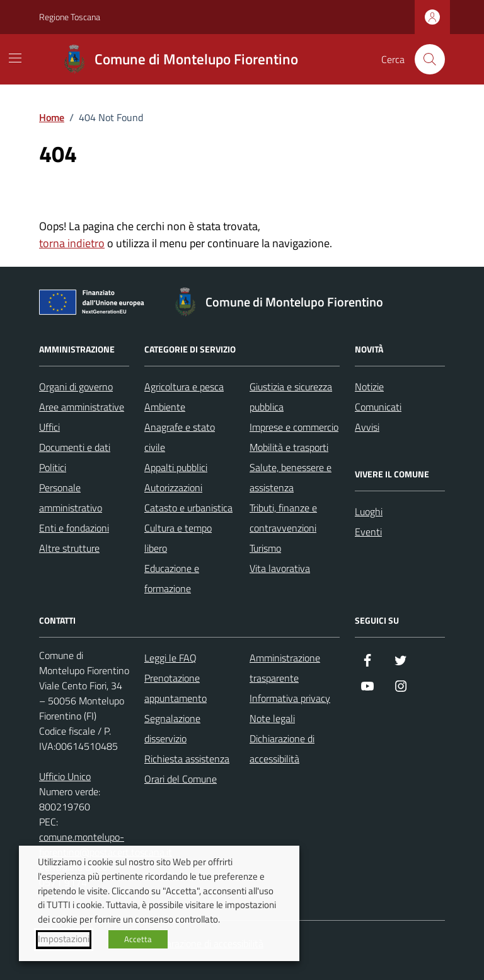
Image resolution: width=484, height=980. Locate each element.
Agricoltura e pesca (184, 387)
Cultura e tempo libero (178, 538)
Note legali (272, 718)
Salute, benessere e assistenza (291, 477)
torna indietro (72, 243)
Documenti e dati (75, 447)
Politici (53, 467)
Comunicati (378, 407)
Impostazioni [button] (64, 939)
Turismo (265, 548)
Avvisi (367, 427)
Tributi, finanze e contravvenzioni (283, 518)
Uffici (49, 427)
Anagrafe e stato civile (180, 437)
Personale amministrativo (71, 498)
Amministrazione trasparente (285, 668)
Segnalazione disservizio (172, 728)
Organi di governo (76, 387)
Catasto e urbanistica (188, 508)
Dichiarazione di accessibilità (282, 749)
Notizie (369, 387)
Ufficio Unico (65, 776)
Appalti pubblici (176, 467)
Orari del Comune (181, 779)
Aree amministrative (82, 407)
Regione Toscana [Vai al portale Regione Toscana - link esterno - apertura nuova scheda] (70, 17)
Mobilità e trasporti (289, 447)
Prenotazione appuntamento (176, 688)
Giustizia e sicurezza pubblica (291, 397)
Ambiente (165, 407)
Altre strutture (69, 548)
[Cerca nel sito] (430, 59)
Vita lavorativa (280, 568)
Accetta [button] (138, 939)
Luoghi (369, 511)
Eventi (368, 532)
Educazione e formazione (172, 578)
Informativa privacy (290, 698)
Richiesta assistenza (187, 759)
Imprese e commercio (294, 427)
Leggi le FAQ (170, 658)
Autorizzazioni (173, 487)
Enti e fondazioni (74, 528)
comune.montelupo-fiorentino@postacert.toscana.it (106, 844)
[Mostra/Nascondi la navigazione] (15, 58)
